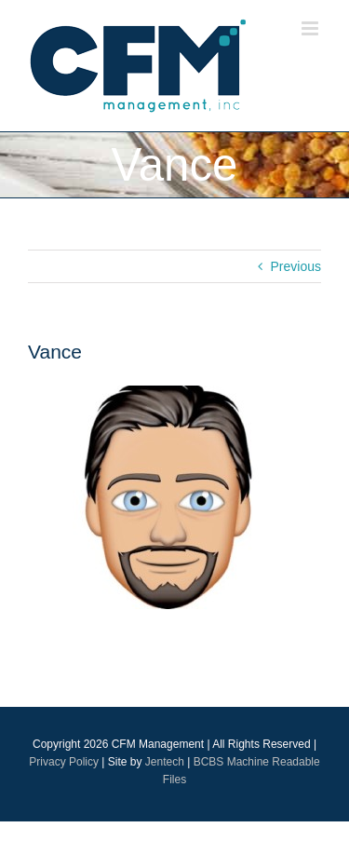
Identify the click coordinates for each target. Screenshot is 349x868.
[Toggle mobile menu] (311, 28)
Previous (296, 266)
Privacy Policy (64, 762)
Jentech (165, 762)
